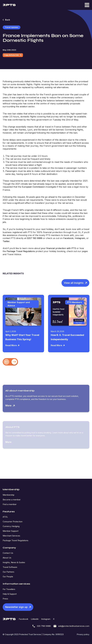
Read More (12, 345)
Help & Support (10, 594)
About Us (7, 558)
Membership (9, 495)
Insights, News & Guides (14, 562)
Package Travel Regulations (16, 540)
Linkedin (35, 619)
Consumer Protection (13, 522)
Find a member (10, 504)
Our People (8, 577)
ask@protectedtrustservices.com (71, 626)
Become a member (12, 500)
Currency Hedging (11, 526)
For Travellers (9, 589)
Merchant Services (11, 536)
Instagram (46, 619)
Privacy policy (83, 634)
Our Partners (8, 572)
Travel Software (10, 567)
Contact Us (8, 553)
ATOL (5, 517)
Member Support (11, 531)
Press (5, 599)
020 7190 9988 (41, 626)
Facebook (24, 619)
